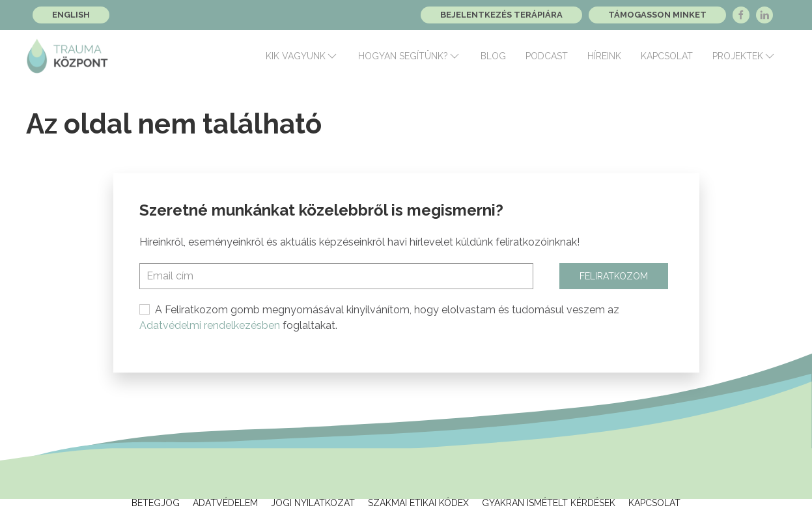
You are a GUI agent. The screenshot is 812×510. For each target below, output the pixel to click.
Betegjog (156, 503)
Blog (493, 56)
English (71, 15)
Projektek (744, 56)
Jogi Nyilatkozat (313, 503)
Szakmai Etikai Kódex (418, 503)
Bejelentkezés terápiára (501, 15)
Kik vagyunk (302, 56)
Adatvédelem (225, 503)
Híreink (604, 56)
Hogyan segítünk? (410, 56)
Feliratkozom (614, 276)
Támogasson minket (657, 15)
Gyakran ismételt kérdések (549, 503)
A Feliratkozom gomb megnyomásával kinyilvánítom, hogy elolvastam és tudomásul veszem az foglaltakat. (379, 318)
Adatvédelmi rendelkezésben (210, 325)
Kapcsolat (667, 56)
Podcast (547, 56)
